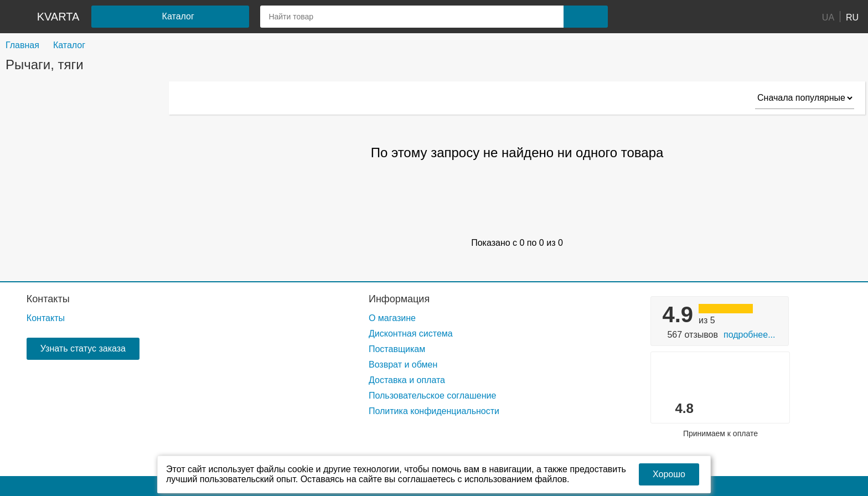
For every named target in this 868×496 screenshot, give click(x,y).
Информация (399, 299)
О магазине (392, 318)
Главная (22, 45)
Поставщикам (397, 349)
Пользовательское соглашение (432, 396)
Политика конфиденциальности (434, 411)
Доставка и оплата (407, 380)
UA (828, 17)
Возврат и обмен (403, 365)
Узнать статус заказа (83, 348)
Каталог (69, 45)
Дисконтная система (411, 334)
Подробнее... (749, 335)
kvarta (58, 17)
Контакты (48, 299)
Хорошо (669, 474)
